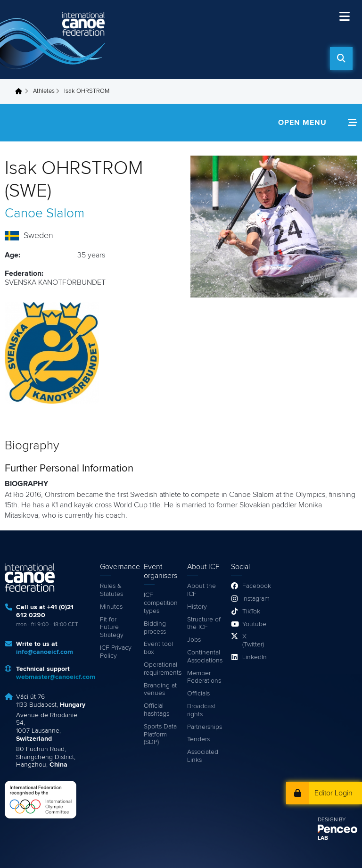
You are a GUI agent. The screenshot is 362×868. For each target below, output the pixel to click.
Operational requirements (161, 669)
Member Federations (204, 677)
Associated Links (203, 756)
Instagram (254, 599)
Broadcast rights (201, 710)
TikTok (251, 612)
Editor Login (333, 793)
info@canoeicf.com (45, 652)
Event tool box (158, 648)
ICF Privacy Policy (116, 652)
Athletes (44, 91)
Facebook (254, 586)
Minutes (111, 607)
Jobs (194, 640)
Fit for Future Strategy (112, 628)
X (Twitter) (253, 641)
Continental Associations (204, 657)
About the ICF (202, 590)
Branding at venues (160, 690)
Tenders (198, 739)
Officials (198, 694)
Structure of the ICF (204, 624)
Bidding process (155, 628)
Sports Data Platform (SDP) (160, 735)
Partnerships (204, 727)
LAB (323, 838)
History (197, 607)
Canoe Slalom (45, 214)
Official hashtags (156, 710)
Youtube (254, 624)
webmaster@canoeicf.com (56, 677)
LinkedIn (254, 657)
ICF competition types (161, 603)
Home (21, 91)
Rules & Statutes (111, 590)
